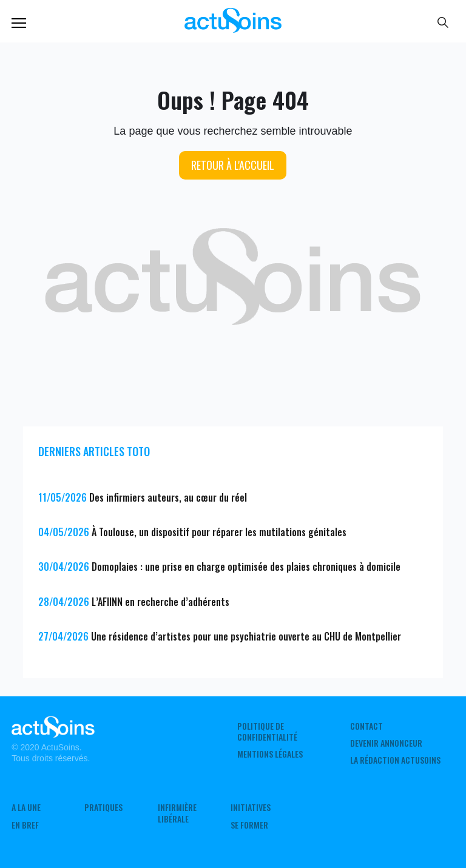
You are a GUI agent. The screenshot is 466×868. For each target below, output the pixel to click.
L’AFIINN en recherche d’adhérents (160, 602)
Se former (249, 825)
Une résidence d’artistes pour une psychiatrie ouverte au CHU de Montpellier (246, 636)
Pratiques (103, 807)
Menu (19, 23)
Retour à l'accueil (233, 165)
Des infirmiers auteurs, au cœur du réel (168, 497)
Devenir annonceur (386, 743)
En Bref (25, 825)
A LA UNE (26, 807)
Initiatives (251, 807)
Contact (366, 726)
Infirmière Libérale (177, 813)
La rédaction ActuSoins (395, 760)
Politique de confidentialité (267, 732)
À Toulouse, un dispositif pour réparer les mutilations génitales (219, 532)
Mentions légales (270, 754)
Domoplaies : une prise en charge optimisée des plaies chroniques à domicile (246, 567)
